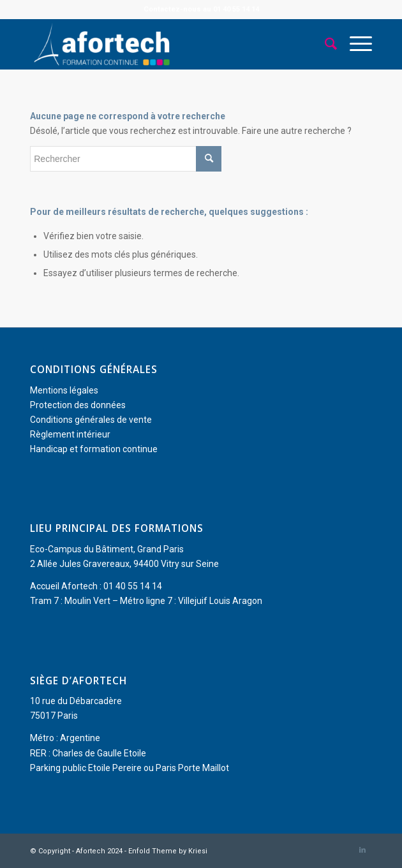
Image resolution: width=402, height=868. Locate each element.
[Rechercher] (324, 44)
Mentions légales (64, 390)
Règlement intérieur (70, 434)
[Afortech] (167, 44)
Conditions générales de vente (91, 420)
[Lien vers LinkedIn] (362, 850)
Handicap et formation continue (94, 449)
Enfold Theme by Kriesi (168, 851)
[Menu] (354, 44)
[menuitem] (324, 44)
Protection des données (78, 405)
